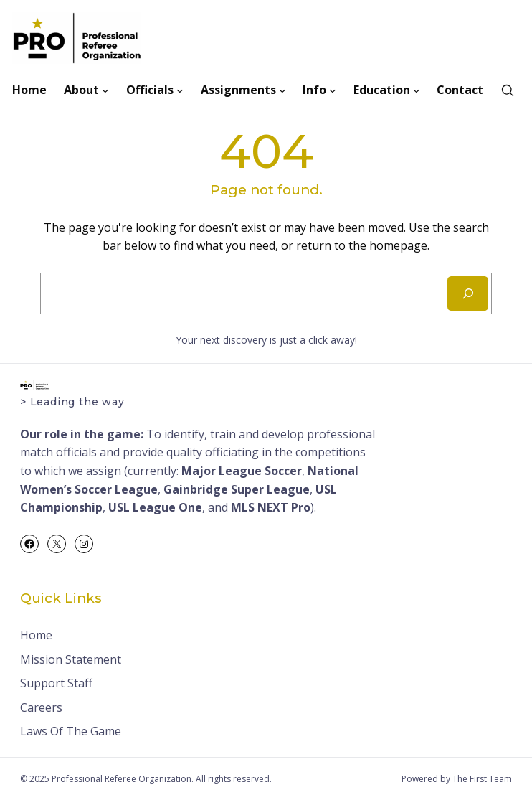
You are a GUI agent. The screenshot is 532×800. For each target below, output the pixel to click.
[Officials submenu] (180, 90)
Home (36, 635)
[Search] (468, 293)
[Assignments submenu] (282, 90)
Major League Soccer (242, 471)
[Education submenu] (417, 90)
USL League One (155, 507)
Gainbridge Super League (237, 489)
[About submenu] (105, 90)
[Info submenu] (333, 90)
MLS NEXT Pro (271, 507)
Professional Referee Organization (122, 779)
